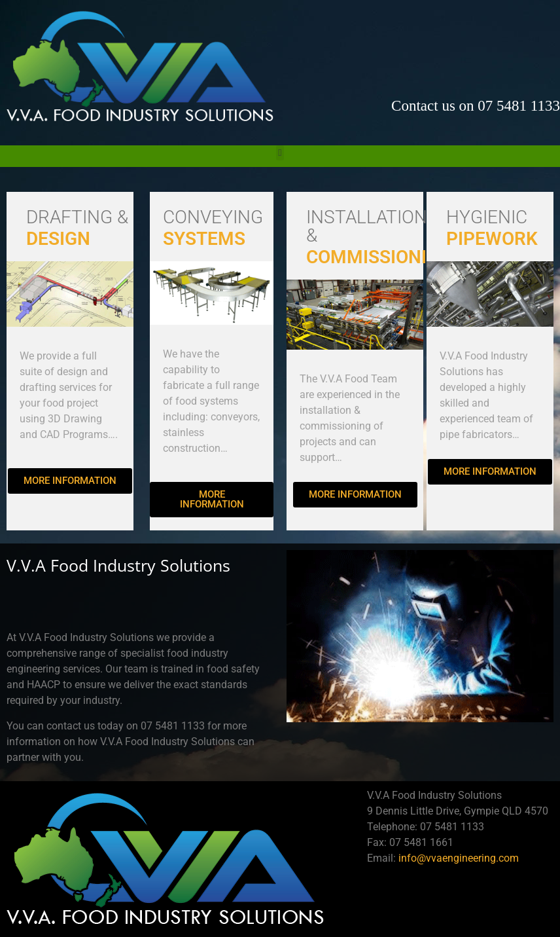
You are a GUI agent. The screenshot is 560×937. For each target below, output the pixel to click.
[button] (280, 153)
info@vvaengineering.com (459, 858)
